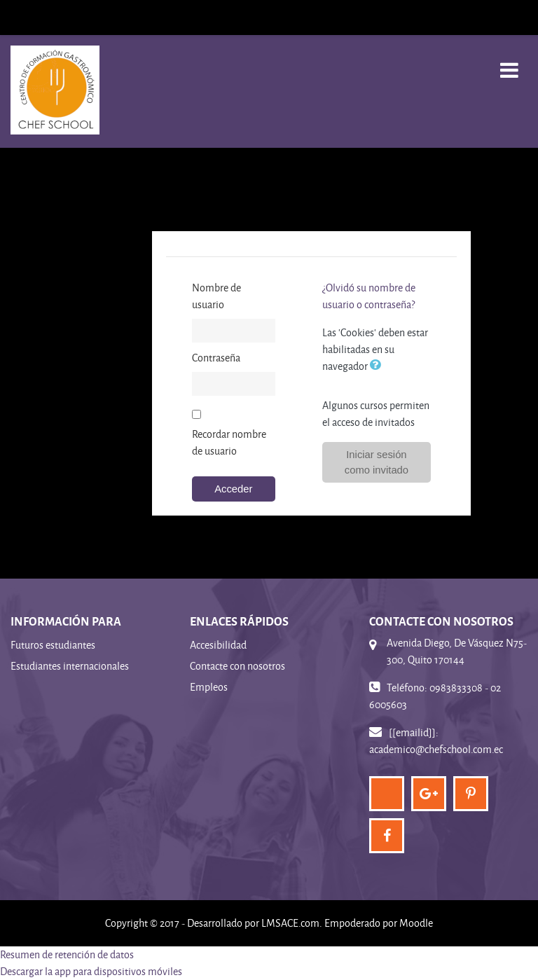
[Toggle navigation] (509, 63)
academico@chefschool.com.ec (436, 749)
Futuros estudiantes (53, 645)
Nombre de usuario (216, 296)
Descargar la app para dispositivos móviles (91, 971)
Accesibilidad (218, 645)
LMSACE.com (290, 923)
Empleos (209, 687)
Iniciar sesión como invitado (377, 462)
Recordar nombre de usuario (229, 442)
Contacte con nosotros (237, 666)
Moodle (416, 923)
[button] (378, 366)
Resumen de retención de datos (67, 954)
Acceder (233, 489)
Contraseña (216, 358)
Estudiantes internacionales (70, 666)
